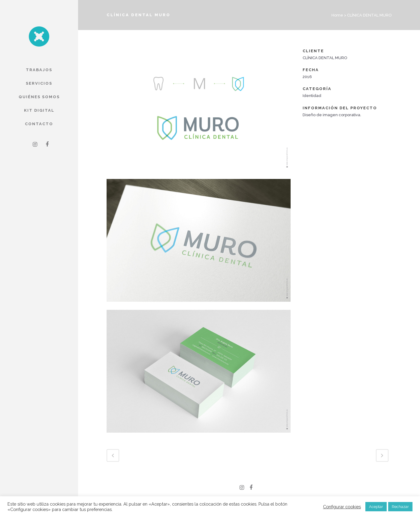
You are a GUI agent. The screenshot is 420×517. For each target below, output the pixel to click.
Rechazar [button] (400, 507)
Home (337, 15)
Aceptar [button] (376, 507)
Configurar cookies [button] (342, 507)
